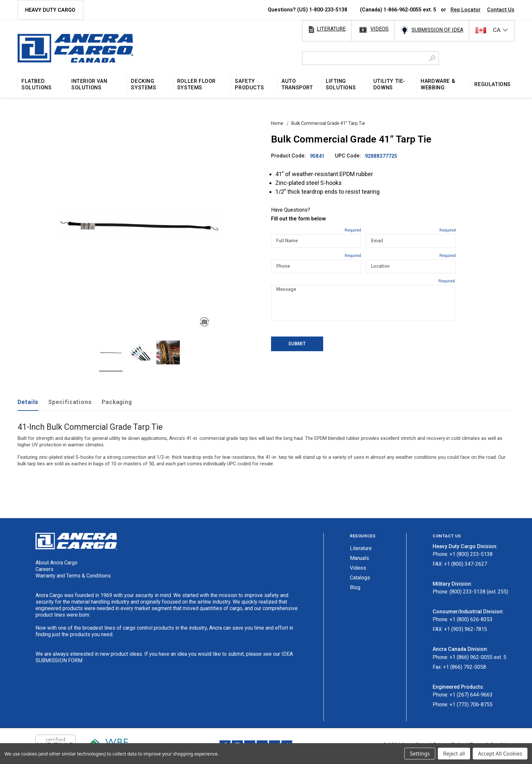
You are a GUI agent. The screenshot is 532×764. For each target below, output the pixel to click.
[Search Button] (432, 58)
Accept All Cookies (500, 754)
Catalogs (360, 578)
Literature (361, 548)
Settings (420, 754)
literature (331, 29)
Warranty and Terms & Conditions (73, 576)
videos (380, 29)
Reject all (454, 754)
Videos (358, 568)
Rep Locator (466, 10)
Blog (355, 587)
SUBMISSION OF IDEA (437, 30)
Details (28, 402)
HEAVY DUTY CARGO (50, 10)
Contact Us (501, 10)
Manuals (359, 558)
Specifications (70, 402)
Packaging (117, 402)
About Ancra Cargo (57, 563)
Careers (44, 569)
